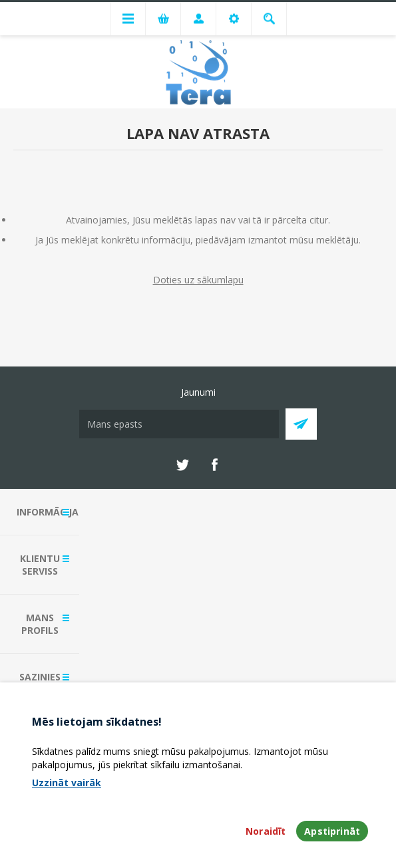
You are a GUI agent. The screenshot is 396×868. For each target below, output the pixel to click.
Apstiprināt (332, 831)
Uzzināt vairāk (67, 783)
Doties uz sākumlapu (198, 280)
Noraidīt (266, 831)
